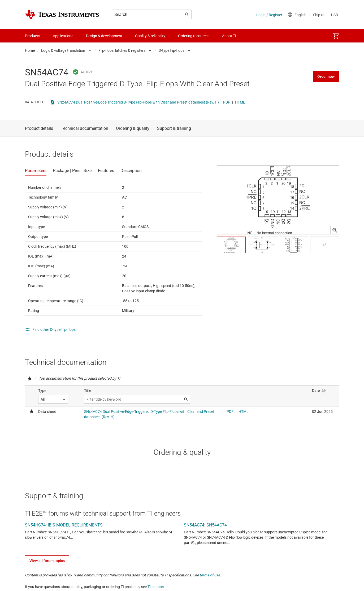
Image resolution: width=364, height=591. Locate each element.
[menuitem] (336, 36)
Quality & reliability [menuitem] (150, 36)
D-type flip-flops (172, 50)
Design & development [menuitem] (104, 36)
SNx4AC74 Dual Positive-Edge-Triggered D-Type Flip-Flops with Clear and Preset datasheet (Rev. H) (138, 102)
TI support (156, 587)
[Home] (62, 15)
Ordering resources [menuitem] (194, 36)
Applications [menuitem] (63, 36)
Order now (326, 76)
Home (30, 50)
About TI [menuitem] (229, 36)
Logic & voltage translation (63, 50)
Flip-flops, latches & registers (122, 50)
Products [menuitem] (32, 36)
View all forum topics (47, 561)
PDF (227, 102)
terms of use (210, 575)
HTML (240, 102)
